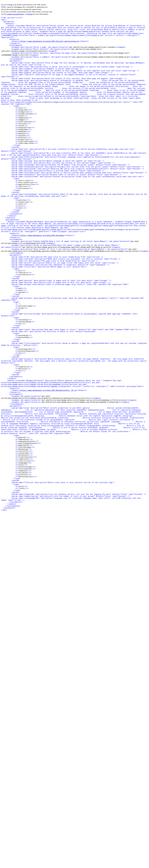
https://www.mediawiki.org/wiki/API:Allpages (42, 279)
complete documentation (15, 14)
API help (30, 14)
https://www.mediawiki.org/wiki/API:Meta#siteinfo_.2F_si (48, 465)
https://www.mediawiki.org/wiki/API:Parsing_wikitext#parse (50, 46)
